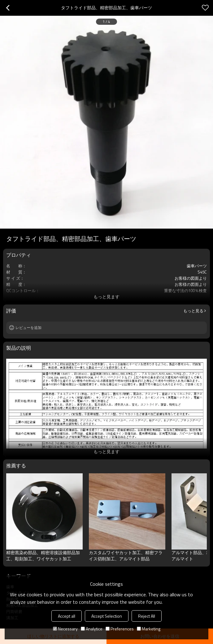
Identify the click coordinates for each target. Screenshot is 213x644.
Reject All (147, 616)
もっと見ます (106, 297)
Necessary (65, 629)
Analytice (92, 629)
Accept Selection (107, 616)
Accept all (67, 616)
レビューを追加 (28, 328)
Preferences (120, 629)
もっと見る (193, 311)
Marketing (149, 629)
